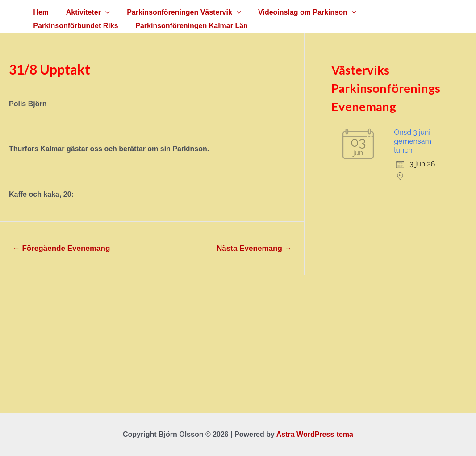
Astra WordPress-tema (315, 434)
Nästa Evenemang (254, 248)
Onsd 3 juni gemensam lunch (413, 141)
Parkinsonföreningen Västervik (177, 12)
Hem (40, 12)
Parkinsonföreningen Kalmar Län (88, 26)
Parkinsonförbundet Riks (402, 12)
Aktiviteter (84, 12)
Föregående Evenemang (61, 248)
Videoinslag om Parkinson (297, 12)
